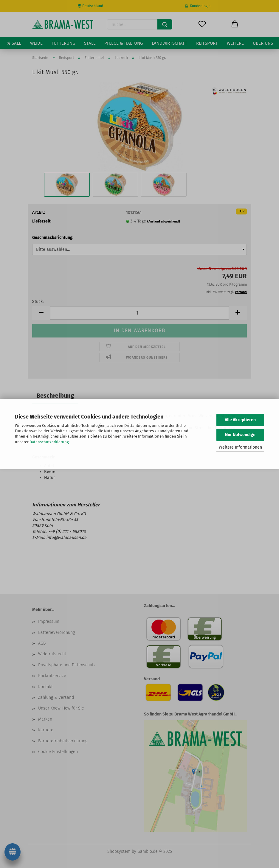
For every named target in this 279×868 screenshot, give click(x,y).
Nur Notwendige (240, 435)
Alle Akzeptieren (240, 420)
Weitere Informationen (240, 447)
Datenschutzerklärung (49, 442)
